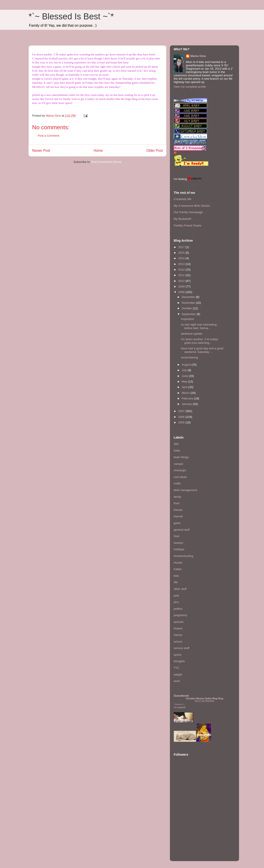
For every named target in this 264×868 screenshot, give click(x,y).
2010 (182, 281)
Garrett (178, 516)
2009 (182, 286)
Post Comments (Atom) (106, 162)
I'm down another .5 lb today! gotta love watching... (199, 341)
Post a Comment (48, 136)
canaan (178, 464)
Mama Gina (198, 56)
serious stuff (181, 648)
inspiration (187, 319)
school (178, 642)
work (177, 681)
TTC (176, 668)
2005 (182, 422)
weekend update (191, 334)
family (177, 497)
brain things (181, 457)
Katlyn (178, 569)
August (187, 365)
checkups (180, 470)
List (202, 701)
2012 (182, 270)
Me (176, 582)
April (185, 387)
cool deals (180, 477)
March (186, 393)
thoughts (179, 661)
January (187, 404)
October (187, 308)
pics (176, 602)
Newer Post (41, 151)
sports (178, 655)
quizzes (179, 622)
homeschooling (183, 556)
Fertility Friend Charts (188, 226)
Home (98, 151)
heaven (178, 543)
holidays (179, 549)
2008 (182, 292)
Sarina (178, 635)
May (185, 381)
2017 (182, 247)
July (185, 370)
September (189, 314)
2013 (182, 264)
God (176, 536)
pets (176, 596)
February (188, 398)
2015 (182, 253)
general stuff (182, 530)
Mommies (179, 704)
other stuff (180, 589)
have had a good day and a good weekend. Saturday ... (202, 350)
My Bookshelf (182, 219)
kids (176, 576)
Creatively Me (183, 199)
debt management (185, 490)
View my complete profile (190, 87)
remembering (189, 357)
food (176, 503)
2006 (182, 417)
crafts (177, 483)
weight (178, 675)
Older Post (155, 151)
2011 (182, 275)
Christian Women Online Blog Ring (204, 699)
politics (178, 609)
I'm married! (180, 707)
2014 (182, 258)
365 (176, 444)
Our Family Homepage (188, 212)
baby (177, 450)
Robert (178, 628)
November (189, 303)
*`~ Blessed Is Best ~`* (71, 16)
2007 (182, 411)
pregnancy (180, 615)
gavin (177, 523)
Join (197, 701)
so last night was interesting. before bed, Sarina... (199, 326)
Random (210, 701)
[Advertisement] (187, 830)
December (189, 297)
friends (178, 510)
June (185, 376)
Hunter (178, 563)
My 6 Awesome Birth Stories (192, 206)
